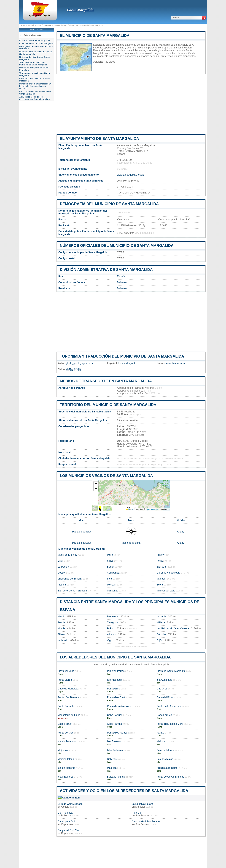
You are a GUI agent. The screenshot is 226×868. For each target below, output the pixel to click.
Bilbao (61, 634)
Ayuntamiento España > (31, 25)
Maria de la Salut (82, 532)
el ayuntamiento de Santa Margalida (99, 139)
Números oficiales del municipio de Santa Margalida (117, 245)
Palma (111, 629)
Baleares (122, 282)
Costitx (61, 573)
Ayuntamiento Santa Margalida (90, 25)
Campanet (113, 573)
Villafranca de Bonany (70, 579)
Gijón (160, 640)
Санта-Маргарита (175, 363)
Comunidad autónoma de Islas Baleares (58, 25)
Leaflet (130, 509)
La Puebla (63, 567)
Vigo (110, 640)
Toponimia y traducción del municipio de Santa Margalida (122, 356)
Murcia (61, 629)
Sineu (110, 561)
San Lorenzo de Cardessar (73, 591)
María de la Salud (67, 555)
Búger (110, 567)
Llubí (60, 561)
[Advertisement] (131, 104)
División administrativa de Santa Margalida (106, 270)
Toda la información (33, 35)
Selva (160, 585)
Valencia (161, 617)
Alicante (112, 634)
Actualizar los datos (104, 62)
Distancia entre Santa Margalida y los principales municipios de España (35, 86)
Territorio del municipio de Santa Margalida (108, 405)
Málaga (161, 623)
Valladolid (63, 640)
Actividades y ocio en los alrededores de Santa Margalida (124, 791)
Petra (160, 561)
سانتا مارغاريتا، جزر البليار (79, 363)
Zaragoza (112, 623)
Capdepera (67, 824)
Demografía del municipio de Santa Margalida (109, 204)
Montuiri (112, 585)
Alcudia (62, 585)
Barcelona (113, 617)
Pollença (66, 816)
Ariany (181, 532)
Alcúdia (180, 520)
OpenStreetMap (152, 509)
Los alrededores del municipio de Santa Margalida (115, 657)
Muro (81, 520)
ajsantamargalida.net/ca (130, 175)
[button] (96, 484)
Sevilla (61, 623)
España (121, 276)
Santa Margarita (127, 363)
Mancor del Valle (166, 591)
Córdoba (161, 634)
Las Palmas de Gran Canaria (173, 629)
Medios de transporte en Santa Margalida (106, 381)
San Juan (162, 567)
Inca (109, 579)
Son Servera (142, 816)
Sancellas (112, 591)
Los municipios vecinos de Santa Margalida (106, 476)
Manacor (161, 579)
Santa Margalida (80, 10)
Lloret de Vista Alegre (169, 573)
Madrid (61, 617)
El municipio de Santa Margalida (95, 35)
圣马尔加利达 (74, 369)
